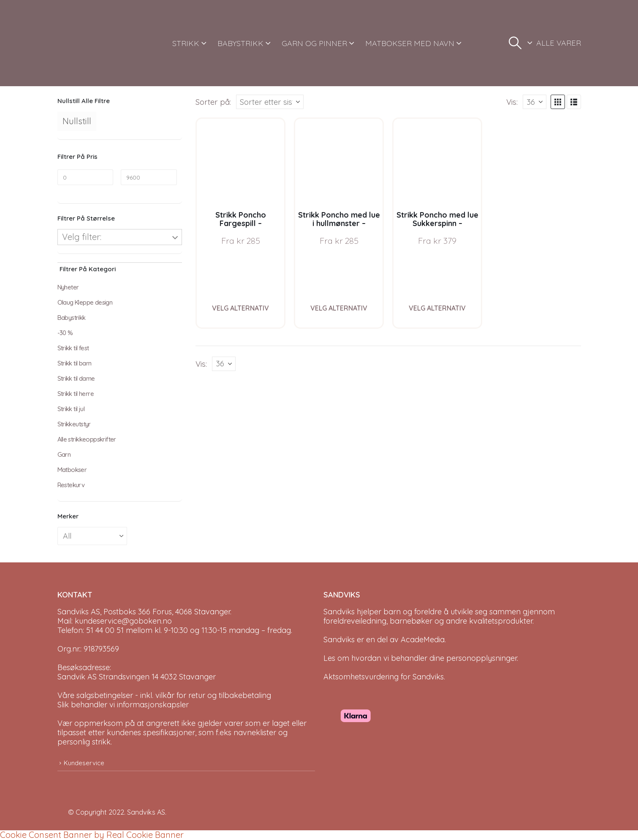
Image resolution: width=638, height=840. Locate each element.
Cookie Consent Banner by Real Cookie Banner (92, 835)
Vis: (512, 102)
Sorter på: (213, 102)
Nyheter (68, 287)
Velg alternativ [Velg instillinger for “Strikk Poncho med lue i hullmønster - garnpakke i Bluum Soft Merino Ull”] (339, 308)
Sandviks (339, 612)
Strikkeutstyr (74, 424)
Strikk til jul (71, 409)
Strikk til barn (75, 363)
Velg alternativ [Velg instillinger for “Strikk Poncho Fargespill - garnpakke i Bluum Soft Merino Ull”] (240, 308)
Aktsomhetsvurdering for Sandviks (384, 677)
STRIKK (186, 43)
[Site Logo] (89, 43)
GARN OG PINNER (314, 43)
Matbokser (72, 470)
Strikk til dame (76, 378)
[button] (515, 43)
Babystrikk (72, 318)
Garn (64, 454)
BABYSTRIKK (240, 43)
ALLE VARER (559, 43)
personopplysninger (482, 658)
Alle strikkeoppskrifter (87, 439)
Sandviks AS (146, 812)
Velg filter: (82, 237)
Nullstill (77, 121)
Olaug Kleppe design (85, 302)
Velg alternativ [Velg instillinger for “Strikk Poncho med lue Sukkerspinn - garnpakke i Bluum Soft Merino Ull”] (437, 308)
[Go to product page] (240, 162)
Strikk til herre (76, 394)
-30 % (65, 333)
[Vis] (535, 102)
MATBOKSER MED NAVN (410, 43)
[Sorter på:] (270, 102)
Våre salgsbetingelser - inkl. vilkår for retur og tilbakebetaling (164, 695)
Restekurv (71, 485)
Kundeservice (84, 763)
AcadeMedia (423, 640)
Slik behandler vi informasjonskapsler (123, 705)
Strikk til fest (73, 348)
